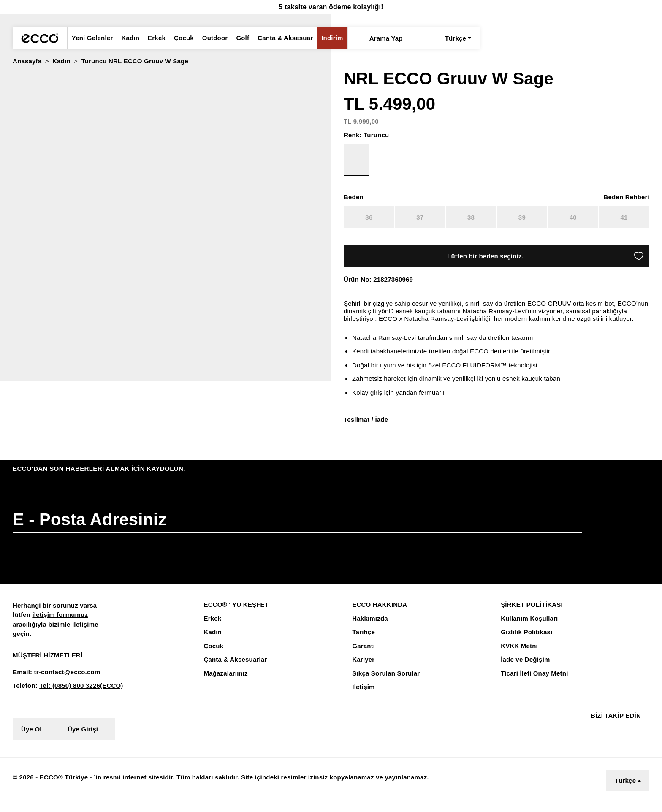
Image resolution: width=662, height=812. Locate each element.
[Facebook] (592, 737)
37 (420, 217)
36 (369, 217)
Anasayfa (27, 61)
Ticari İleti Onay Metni (533, 682)
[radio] (24, 93)
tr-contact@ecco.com (64, 680)
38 (471, 217)
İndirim (323, 38)
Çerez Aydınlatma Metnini (136, 793)
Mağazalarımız (225, 682)
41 (624, 217)
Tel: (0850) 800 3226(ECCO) (78, 694)
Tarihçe (363, 640)
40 (573, 217)
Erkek (153, 38)
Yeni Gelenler (91, 38)
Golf (237, 38)
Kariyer (363, 668)
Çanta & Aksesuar (278, 38)
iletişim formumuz (58, 623)
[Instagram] (608, 737)
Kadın (128, 38)
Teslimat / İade (366, 427)
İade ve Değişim (524, 668)
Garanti (363, 654)
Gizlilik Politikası (525, 640)
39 (522, 217)
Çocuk (179, 38)
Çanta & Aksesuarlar (234, 668)
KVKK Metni (518, 654)
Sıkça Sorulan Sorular (385, 682)
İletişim (363, 695)
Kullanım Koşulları (528, 627)
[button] (7, 183)
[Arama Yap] (349, 38)
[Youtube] (627, 737)
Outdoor (210, 38)
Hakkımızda (369, 627)
